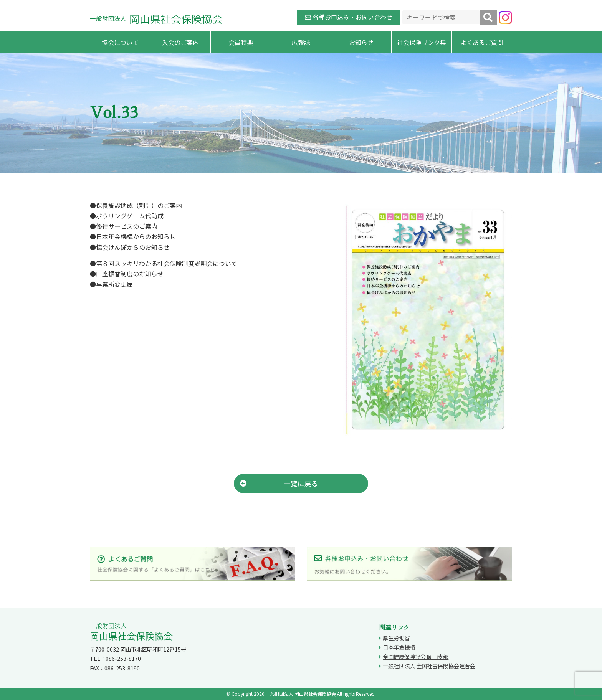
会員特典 (241, 42)
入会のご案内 (180, 42)
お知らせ (361, 42)
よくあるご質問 (482, 42)
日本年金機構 (399, 647)
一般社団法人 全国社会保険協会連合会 (429, 666)
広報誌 (301, 42)
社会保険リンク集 (422, 42)
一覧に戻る (279, 483)
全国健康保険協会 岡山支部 (416, 656)
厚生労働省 (396, 638)
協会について (120, 42)
